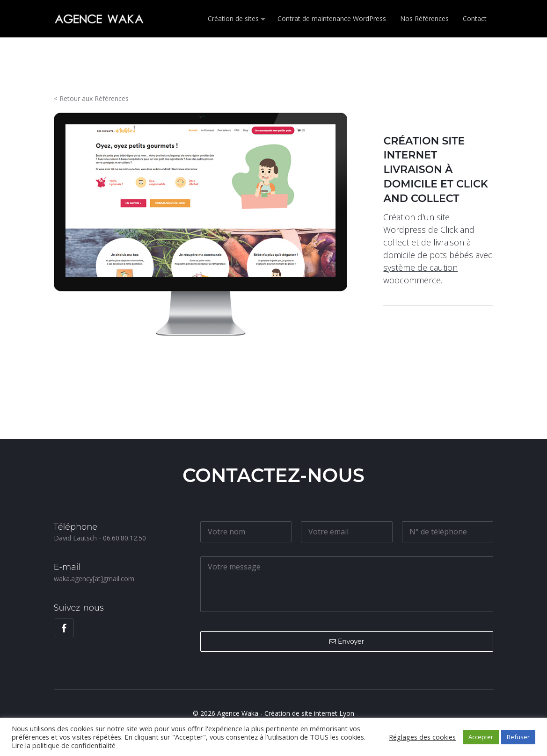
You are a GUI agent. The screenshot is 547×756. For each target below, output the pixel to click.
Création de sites (233, 18)
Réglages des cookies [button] (422, 737)
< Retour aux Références (91, 98)
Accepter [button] (481, 737)
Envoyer (347, 641)
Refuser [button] (518, 737)
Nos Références (424, 18)
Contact (475, 18)
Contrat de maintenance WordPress (332, 18)
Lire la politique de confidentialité (64, 745)
